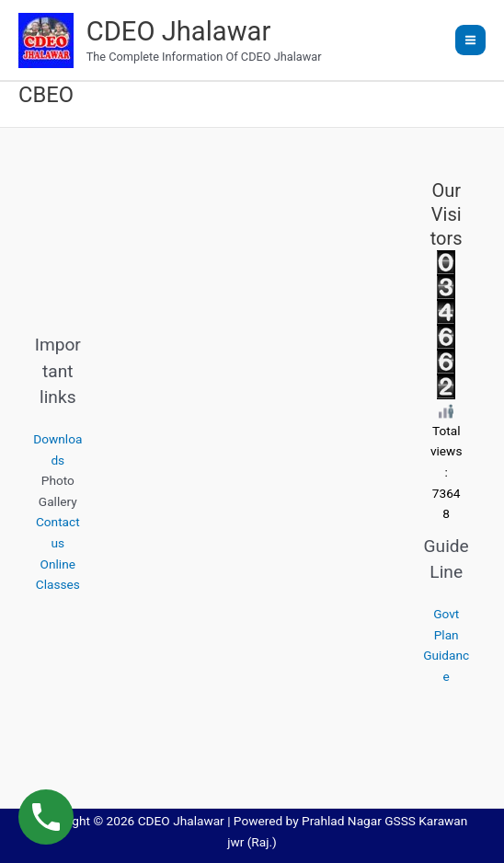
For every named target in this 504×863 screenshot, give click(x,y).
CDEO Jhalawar (179, 31)
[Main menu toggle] (471, 40)
